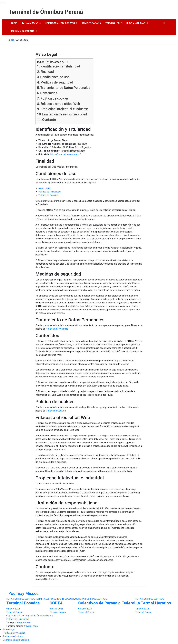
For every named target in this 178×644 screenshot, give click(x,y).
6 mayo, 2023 (13, 609)
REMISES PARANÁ (91, 23)
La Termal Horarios (153, 603)
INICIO (14, 23)
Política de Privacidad (50, 192)
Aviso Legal (44, 188)
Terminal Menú (30, 23)
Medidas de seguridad (57, 82)
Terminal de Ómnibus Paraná (46, 12)
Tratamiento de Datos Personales (65, 88)
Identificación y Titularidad (60, 66)
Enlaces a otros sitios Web (60, 104)
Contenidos (49, 93)
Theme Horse (24, 623)
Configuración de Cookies (16, 640)
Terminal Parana (14, 612)
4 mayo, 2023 (142, 609)
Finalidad (47, 72)
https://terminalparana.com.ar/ (66, 154)
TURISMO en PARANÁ (23, 31)
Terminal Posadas (23, 603)
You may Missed (24, 594)
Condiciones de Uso (55, 77)
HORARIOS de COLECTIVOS (60, 23)
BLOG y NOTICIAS (136, 23)
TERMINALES (112, 23)
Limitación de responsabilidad (65, 114)
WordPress (32, 626)
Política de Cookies (48, 195)
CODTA (56, 603)
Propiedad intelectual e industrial (65, 109)
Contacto (49, 120)
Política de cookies (55, 98)
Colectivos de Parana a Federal (107, 603)
